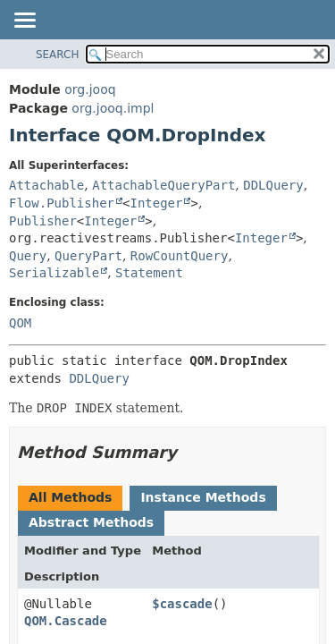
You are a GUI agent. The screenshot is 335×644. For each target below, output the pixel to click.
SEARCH (58, 55)
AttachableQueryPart (163, 185)
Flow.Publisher (62, 203)
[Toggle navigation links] (24, 21)
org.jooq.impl (113, 108)
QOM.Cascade (66, 621)
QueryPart (88, 256)
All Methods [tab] (70, 497)
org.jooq (90, 89)
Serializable (54, 273)
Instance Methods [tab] (203, 497)
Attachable (46, 185)
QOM (20, 323)
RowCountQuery (180, 256)
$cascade (182, 604)
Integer (156, 203)
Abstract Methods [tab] (91, 522)
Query (28, 256)
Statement (149, 273)
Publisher (43, 221)
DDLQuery (273, 185)
